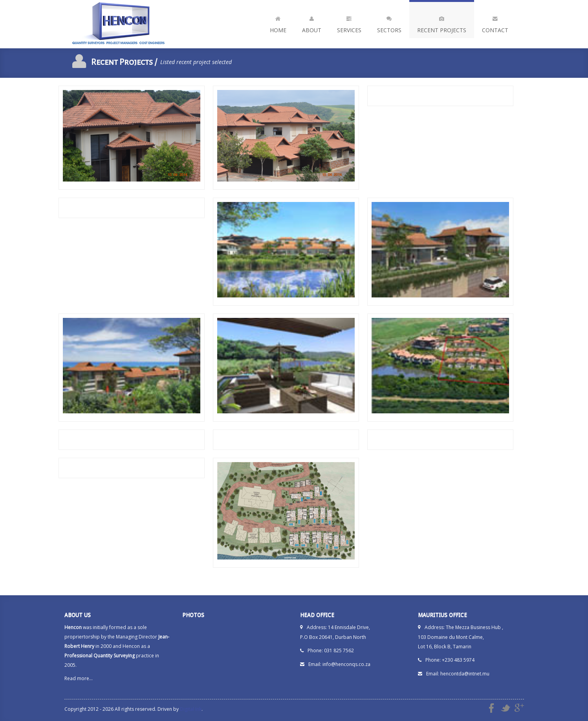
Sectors (389, 23)
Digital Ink (191, 709)
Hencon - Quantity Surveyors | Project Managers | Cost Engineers (119, 24)
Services (349, 23)
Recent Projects (442, 23)
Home (278, 23)
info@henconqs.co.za (346, 664)
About (312, 23)
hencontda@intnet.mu (465, 674)
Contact (495, 23)
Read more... (79, 678)
